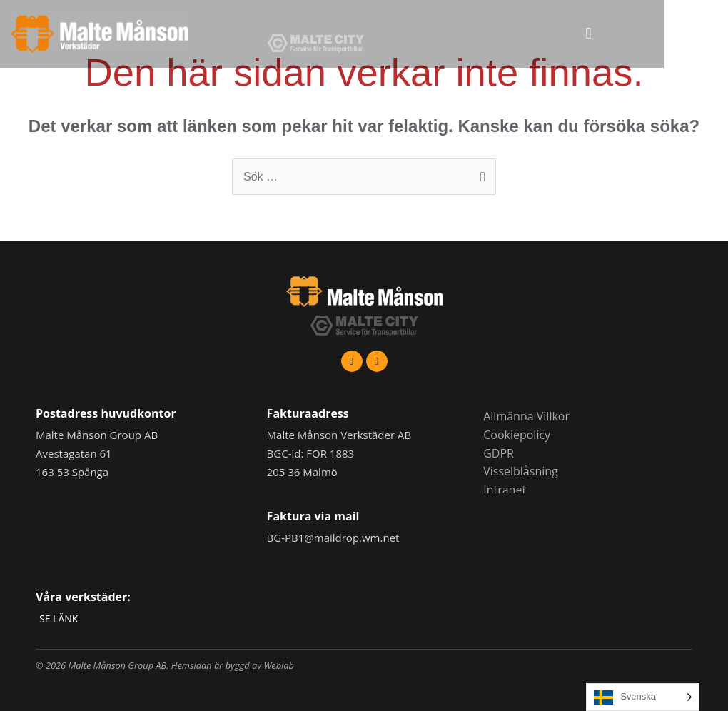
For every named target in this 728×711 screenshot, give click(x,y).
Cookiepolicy (517, 435)
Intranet (505, 490)
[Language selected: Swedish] (643, 697)
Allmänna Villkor (526, 416)
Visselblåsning (521, 471)
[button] (646, 34)
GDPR (499, 453)
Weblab (279, 665)
